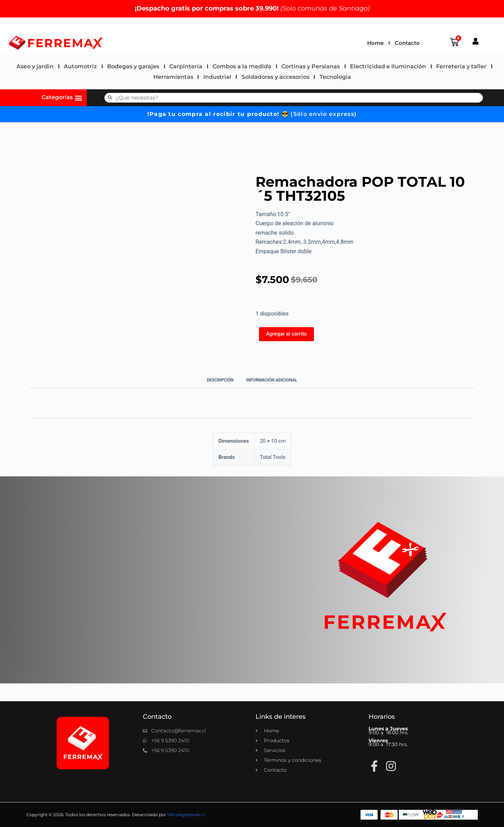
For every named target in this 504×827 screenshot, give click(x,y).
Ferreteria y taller (461, 66)
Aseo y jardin (35, 66)
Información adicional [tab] (272, 380)
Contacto (407, 43)
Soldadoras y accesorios (275, 77)
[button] (79, 98)
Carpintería (186, 66)
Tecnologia (335, 77)
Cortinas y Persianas (311, 66)
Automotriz (80, 66)
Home (375, 43)
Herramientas (173, 77)
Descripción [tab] (220, 380)
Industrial (217, 77)
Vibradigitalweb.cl (186, 815)
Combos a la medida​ (242, 66)
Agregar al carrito (286, 334)
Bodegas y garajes (133, 66)
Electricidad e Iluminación (388, 66)
